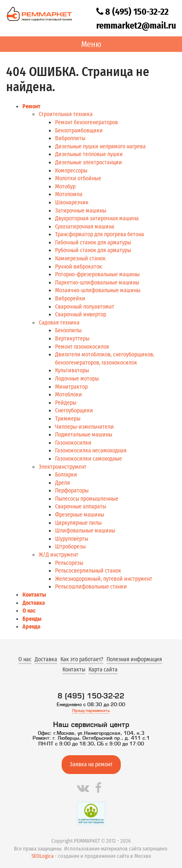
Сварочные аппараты (81, 507)
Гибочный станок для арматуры (93, 243)
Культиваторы (72, 370)
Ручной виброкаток (79, 267)
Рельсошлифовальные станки (91, 587)
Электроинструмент (63, 467)
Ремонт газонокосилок (82, 347)
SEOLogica (42, 856)
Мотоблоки (69, 395)
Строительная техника (66, 114)
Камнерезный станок (80, 258)
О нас (29, 611)
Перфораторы (72, 491)
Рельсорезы (69, 563)
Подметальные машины (84, 435)
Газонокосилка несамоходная (91, 451)
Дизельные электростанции (89, 162)
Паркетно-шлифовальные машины (97, 283)
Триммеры (68, 419)
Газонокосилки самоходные (89, 459)
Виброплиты (70, 138)
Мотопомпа (69, 194)
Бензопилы (68, 330)
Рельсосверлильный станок (88, 571)
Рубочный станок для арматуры (93, 250)
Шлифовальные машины (85, 531)
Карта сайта (103, 670)
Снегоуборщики (74, 411)
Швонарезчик (72, 202)
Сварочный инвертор (81, 314)
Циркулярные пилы (78, 523)
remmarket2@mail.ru (136, 26)
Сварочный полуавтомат (85, 307)
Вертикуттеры (72, 339)
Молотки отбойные (78, 178)
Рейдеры (66, 403)
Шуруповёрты (72, 539)
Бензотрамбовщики (79, 131)
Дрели (63, 483)
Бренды (32, 619)
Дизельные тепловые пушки (89, 154)
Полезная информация (134, 659)
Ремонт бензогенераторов (87, 122)
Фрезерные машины (80, 515)
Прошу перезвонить (91, 710)
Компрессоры (71, 171)
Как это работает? (82, 659)
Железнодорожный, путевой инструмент (104, 579)
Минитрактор (71, 387)
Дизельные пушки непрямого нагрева (100, 147)
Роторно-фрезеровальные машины (97, 274)
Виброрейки (70, 299)
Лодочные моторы (77, 379)
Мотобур (65, 187)
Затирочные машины (81, 211)
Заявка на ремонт (91, 764)
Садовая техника (59, 323)
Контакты (34, 595)
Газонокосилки (73, 443)
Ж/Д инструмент (59, 555)
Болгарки (66, 475)
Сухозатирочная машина (85, 227)
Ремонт (31, 106)
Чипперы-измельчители (84, 427)
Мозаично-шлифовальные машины (98, 290)
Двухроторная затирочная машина (97, 218)
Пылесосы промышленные (87, 499)
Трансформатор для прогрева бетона (100, 234)
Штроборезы (70, 547)
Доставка (34, 603)
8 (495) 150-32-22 (132, 12)
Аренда (31, 627)
